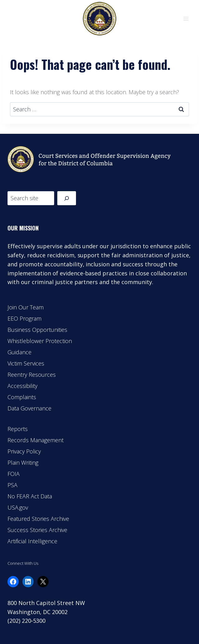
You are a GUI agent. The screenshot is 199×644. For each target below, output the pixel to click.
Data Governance (29, 408)
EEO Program (24, 318)
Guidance (19, 352)
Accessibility (22, 386)
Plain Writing (23, 462)
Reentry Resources (32, 375)
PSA (12, 485)
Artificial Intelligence (32, 541)
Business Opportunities (37, 330)
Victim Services (26, 363)
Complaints (22, 397)
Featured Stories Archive (38, 519)
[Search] (67, 198)
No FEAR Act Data (30, 496)
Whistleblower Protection (40, 341)
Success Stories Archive (37, 530)
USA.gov (18, 507)
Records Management (36, 440)
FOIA (14, 474)
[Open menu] (186, 19)
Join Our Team (26, 307)
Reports (18, 429)
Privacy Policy (24, 451)
